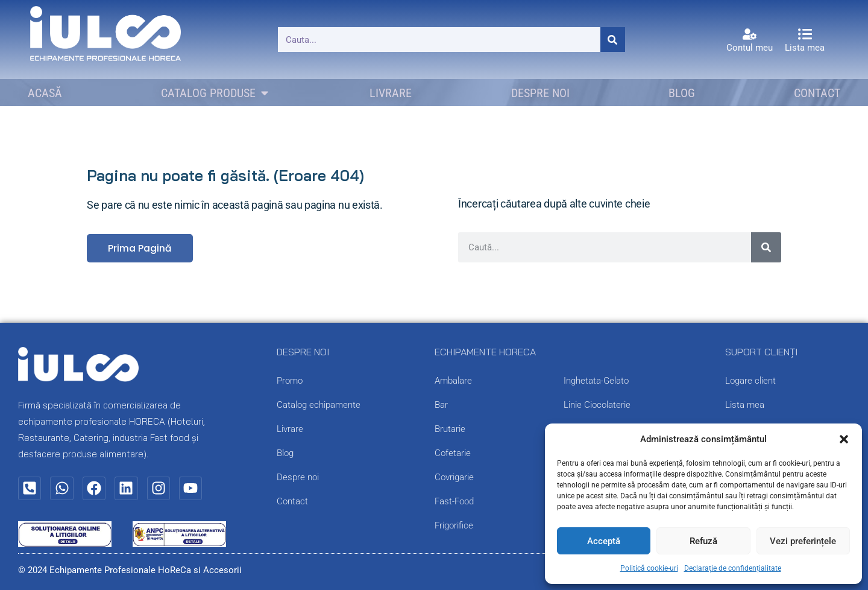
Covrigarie (454, 478)
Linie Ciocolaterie (597, 405)
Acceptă (604, 541)
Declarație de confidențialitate (733, 568)
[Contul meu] (750, 34)
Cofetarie (453, 454)
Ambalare (453, 381)
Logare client (750, 381)
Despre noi (298, 478)
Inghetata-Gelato (596, 381)
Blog (285, 454)
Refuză (703, 541)
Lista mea (805, 48)
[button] (844, 439)
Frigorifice (454, 526)
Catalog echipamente (319, 405)
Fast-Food (454, 502)
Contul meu (750, 48)
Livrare (290, 430)
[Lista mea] (805, 34)
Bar (441, 405)
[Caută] (613, 40)
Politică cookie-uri (649, 568)
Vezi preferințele (803, 541)
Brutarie (450, 430)
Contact (292, 502)
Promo (290, 381)
